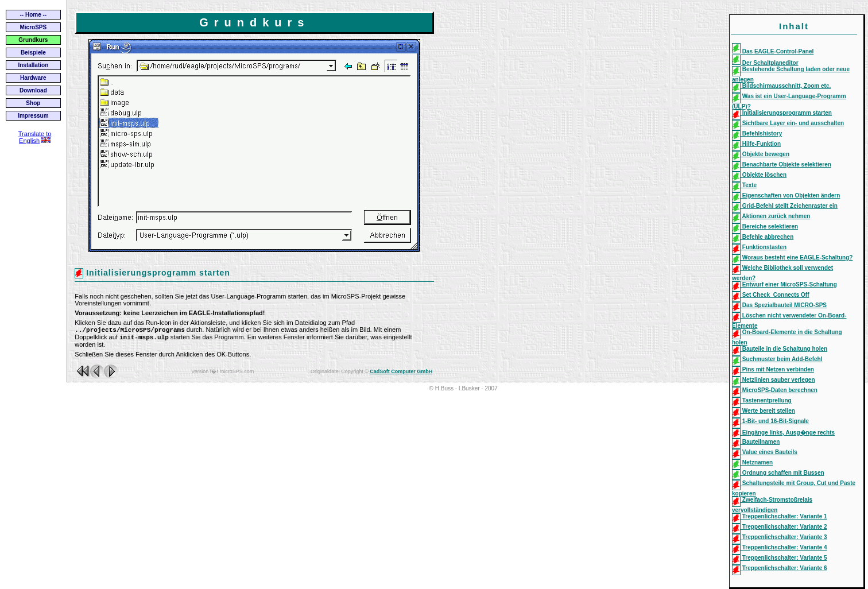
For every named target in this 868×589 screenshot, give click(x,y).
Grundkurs (33, 40)
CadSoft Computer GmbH (401, 374)
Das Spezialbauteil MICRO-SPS (779, 305)
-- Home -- (34, 15)
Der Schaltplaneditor (765, 63)
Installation (33, 65)
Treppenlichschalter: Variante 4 (780, 547)
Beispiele (33, 53)
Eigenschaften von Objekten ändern (786, 195)
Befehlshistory (757, 133)
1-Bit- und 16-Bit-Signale (770, 421)
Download (33, 90)
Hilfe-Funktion (756, 144)
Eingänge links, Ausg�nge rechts (783, 433)
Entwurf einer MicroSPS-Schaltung (784, 284)
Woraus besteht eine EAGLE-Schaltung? (792, 257)
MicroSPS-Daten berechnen (775, 390)
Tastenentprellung (762, 400)
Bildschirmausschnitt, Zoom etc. (781, 86)
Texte (744, 185)
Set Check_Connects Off (770, 295)
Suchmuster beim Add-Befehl (777, 359)
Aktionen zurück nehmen (771, 216)
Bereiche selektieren (765, 226)
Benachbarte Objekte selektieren (782, 164)
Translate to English (35, 137)
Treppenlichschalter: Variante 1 (780, 516)
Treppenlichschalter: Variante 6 (780, 568)
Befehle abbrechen (763, 237)
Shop (33, 103)
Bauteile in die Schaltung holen (780, 349)
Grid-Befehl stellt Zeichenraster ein (785, 206)
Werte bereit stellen (764, 411)
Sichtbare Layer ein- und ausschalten (788, 123)
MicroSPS (34, 27)
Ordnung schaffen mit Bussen (778, 473)
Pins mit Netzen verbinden (773, 369)
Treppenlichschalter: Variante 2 (780, 527)
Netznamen (752, 462)
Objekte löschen (759, 175)
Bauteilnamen (756, 442)
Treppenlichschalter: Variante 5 (780, 558)
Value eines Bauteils (765, 452)
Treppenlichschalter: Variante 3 (780, 537)
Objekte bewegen (761, 154)
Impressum (33, 116)
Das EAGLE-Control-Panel (773, 51)
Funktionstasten (759, 247)
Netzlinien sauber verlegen (774, 380)
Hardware (33, 78)
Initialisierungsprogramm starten (782, 113)
